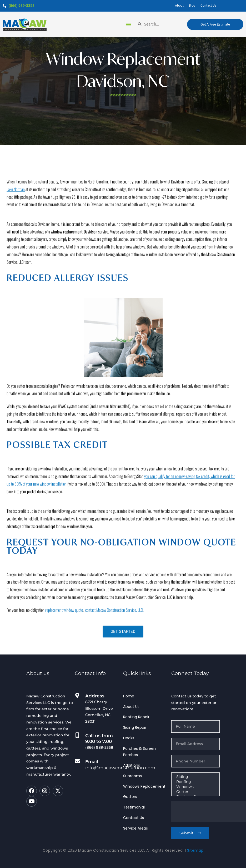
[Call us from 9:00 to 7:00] (77, 735)
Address (95, 696)
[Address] (77, 696)
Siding (195, 777)
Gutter (195, 792)
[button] (128, 24)
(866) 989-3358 (22, 6)
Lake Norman (16, 259)
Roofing (195, 782)
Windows (195, 787)
